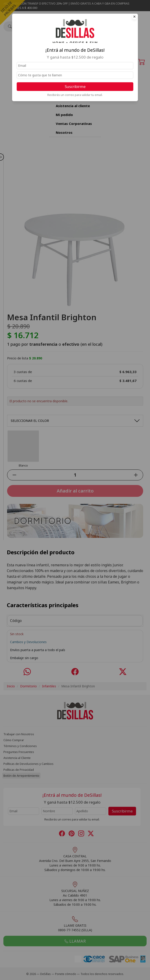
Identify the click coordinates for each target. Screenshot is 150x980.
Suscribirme (75, 86)
